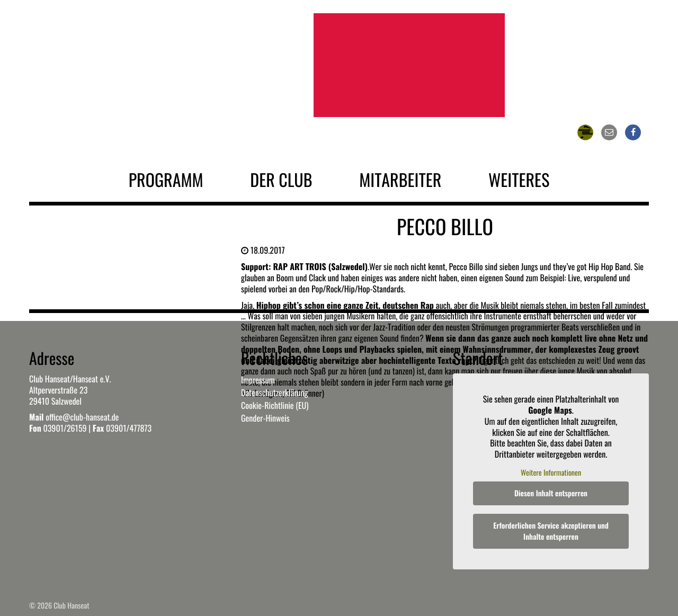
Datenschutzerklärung (274, 392)
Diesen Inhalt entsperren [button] (551, 493)
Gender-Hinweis (265, 418)
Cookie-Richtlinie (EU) (275, 405)
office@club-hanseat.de (82, 417)
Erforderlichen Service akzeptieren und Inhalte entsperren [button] (551, 531)
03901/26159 (65, 428)
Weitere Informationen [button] (551, 473)
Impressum (258, 380)
